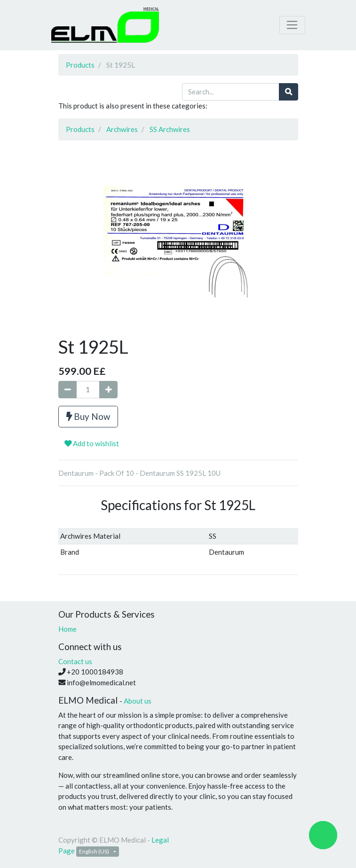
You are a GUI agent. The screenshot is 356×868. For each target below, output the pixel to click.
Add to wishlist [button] (92, 443)
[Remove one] (67, 390)
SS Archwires (170, 129)
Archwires (122, 129)
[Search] (289, 92)
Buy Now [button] (88, 416)
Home (67, 629)
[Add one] (108, 390)
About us (138, 701)
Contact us (75, 661)
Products (80, 65)
